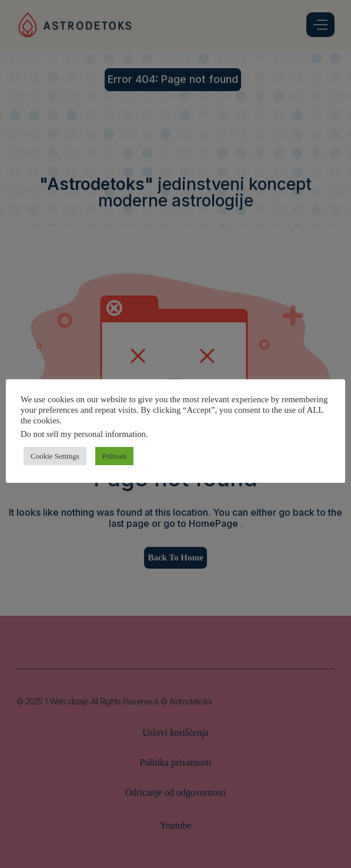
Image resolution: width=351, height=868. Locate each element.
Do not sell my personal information (83, 434)
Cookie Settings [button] (55, 456)
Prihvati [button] (114, 456)
